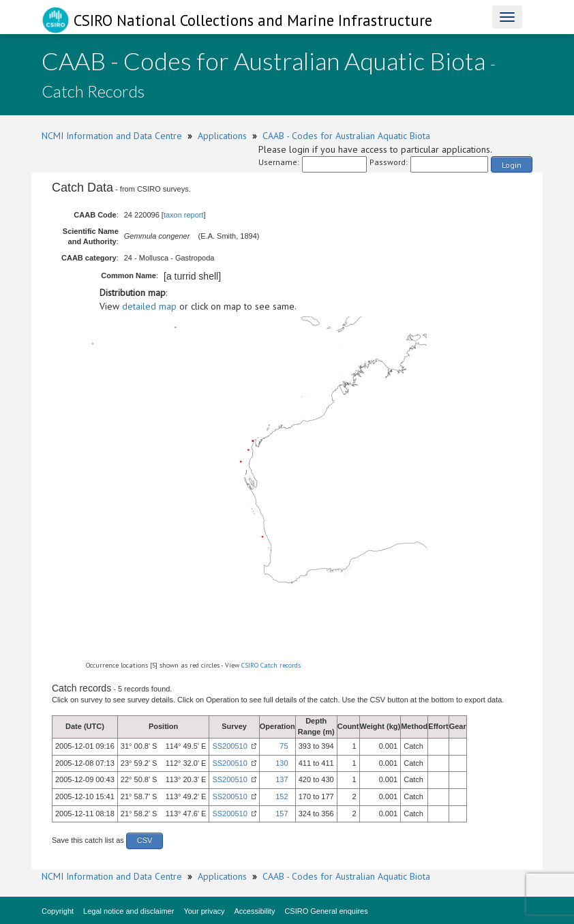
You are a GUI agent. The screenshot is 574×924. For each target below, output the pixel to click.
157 (282, 814)
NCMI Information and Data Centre (112, 136)
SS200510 (229, 746)
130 (282, 763)
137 (282, 779)
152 (282, 796)
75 (284, 746)
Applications (222, 136)
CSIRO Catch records (271, 665)
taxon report (184, 215)
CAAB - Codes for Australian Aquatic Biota (346, 136)
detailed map (149, 306)
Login (512, 165)
